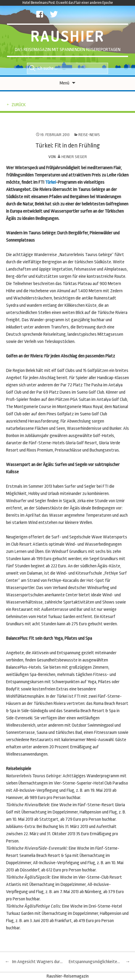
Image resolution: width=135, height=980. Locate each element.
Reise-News (89, 135)
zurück (19, 105)
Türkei (51, 182)
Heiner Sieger (74, 157)
